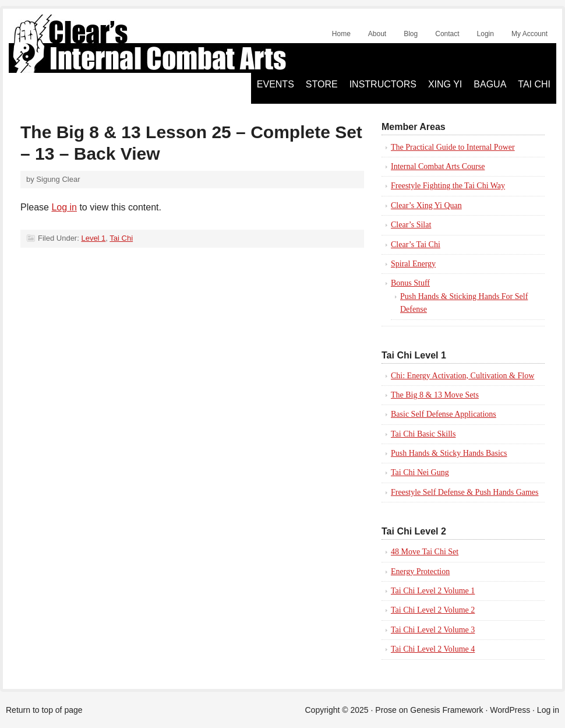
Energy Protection (420, 572)
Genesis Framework (446, 710)
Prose (386, 710)
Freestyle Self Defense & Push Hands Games (465, 492)
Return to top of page (44, 710)
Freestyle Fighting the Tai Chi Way (448, 186)
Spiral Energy (413, 264)
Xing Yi (445, 84)
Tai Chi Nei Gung (420, 472)
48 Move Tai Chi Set (425, 552)
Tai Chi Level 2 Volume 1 (433, 591)
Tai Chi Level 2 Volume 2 (433, 610)
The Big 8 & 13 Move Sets (435, 395)
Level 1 (93, 238)
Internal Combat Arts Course (438, 166)
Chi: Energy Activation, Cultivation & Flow (462, 376)
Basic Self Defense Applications (444, 414)
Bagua (490, 84)
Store (322, 84)
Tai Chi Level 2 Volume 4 (433, 649)
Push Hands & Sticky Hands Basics (449, 453)
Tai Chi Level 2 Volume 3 (433, 630)
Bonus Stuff (410, 283)
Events (276, 84)
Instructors (383, 84)
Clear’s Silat (411, 225)
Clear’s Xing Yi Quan (426, 205)
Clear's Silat (140, 44)
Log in (64, 207)
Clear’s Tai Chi (416, 245)
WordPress (510, 710)
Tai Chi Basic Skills (423, 434)
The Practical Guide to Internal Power (453, 147)
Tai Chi (534, 84)
